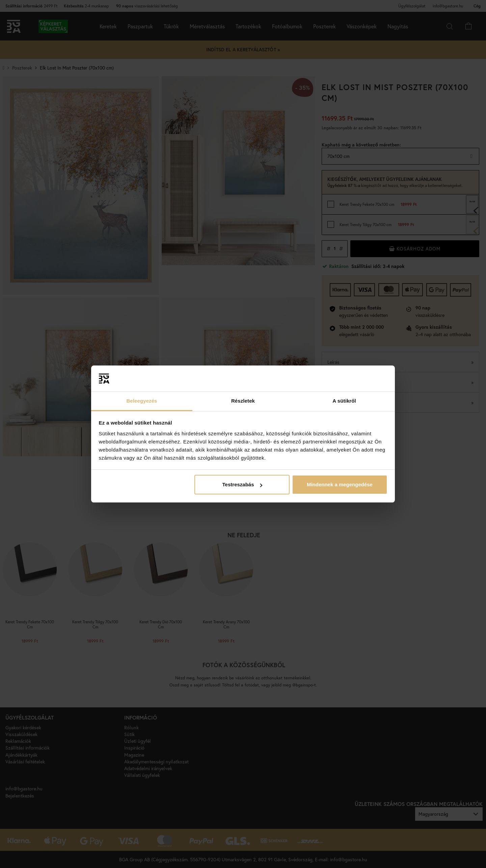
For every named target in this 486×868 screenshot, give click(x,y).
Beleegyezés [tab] (142, 401)
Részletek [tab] (243, 401)
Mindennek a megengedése (340, 484)
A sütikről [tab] (344, 401)
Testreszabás (242, 484)
